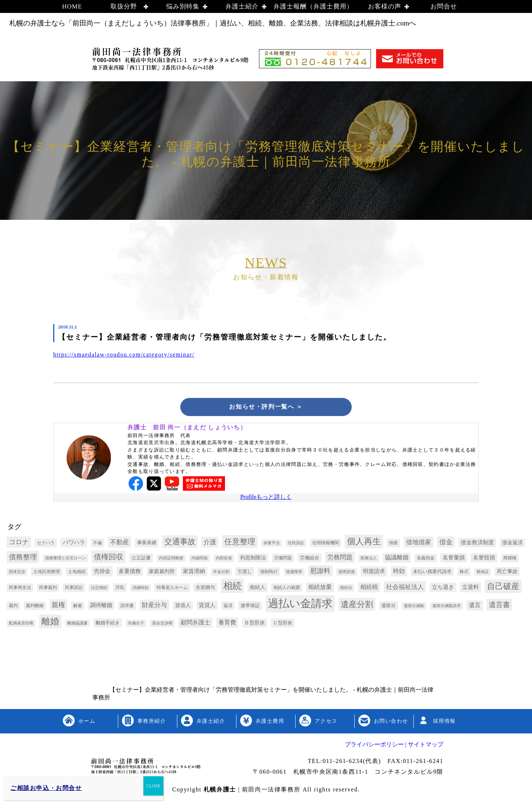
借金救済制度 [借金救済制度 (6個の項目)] (477, 544)
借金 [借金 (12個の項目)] (446, 543)
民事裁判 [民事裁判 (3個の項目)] (48, 589)
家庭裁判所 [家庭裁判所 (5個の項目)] (162, 573)
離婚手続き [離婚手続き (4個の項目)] (108, 624)
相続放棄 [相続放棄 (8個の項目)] (320, 588)
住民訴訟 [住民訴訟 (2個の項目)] (296, 544)
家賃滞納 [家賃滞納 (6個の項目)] (194, 572)
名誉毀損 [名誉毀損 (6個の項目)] (484, 559)
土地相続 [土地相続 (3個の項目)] (77, 573)
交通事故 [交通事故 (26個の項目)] (180, 543)
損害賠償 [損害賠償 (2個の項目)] (347, 573)
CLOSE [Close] (153, 786)
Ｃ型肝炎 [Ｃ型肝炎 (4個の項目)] (283, 624)
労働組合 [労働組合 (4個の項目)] (310, 559)
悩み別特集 (183, 6)
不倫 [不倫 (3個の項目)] (98, 544)
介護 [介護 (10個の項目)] (210, 543)
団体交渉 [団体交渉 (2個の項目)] (17, 573)
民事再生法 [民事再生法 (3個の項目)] (20, 589)
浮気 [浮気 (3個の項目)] (120, 589)
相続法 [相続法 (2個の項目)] (346, 589)
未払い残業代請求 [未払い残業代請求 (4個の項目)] (432, 573)
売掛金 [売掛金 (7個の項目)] (102, 572)
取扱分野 (124, 6)
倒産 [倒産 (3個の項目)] (393, 544)
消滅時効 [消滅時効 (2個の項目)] (140, 589)
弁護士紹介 (242, 6)
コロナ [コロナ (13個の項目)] (19, 543)
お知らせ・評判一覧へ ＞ (266, 407)
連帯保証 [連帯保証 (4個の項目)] (250, 607)
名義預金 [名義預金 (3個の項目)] (426, 559)
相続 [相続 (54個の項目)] (232, 587)
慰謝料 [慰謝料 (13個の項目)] (320, 572)
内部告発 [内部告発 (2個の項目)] (224, 559)
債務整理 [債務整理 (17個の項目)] (23, 558)
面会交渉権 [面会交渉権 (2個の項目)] (162, 624)
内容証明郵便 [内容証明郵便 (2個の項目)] (171, 559)
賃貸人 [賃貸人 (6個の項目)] (207, 606)
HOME (72, 6)
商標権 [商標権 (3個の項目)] (510, 559)
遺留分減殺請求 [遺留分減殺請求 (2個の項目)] (446, 607)
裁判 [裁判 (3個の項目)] (13, 607)
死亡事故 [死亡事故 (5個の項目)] (507, 573)
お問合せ (444, 6)
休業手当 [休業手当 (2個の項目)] (272, 544)
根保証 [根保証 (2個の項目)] (483, 573)
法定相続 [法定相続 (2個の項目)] (99, 589)
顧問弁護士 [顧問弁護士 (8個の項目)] (195, 624)
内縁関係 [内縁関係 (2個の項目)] (199, 559)
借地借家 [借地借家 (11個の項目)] (419, 543)
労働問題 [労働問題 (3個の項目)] (283, 559)
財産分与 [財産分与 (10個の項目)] (154, 606)
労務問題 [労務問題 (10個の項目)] (340, 558)
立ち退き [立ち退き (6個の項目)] (443, 588)
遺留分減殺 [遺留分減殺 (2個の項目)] (414, 607)
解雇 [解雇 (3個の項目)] (78, 607)
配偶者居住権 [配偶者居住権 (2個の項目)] (21, 624)
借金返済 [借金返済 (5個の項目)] (512, 544)
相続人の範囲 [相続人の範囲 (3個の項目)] (287, 589)
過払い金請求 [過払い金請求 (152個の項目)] (300, 604)
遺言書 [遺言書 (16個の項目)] (499, 606)
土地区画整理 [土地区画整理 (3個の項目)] (47, 573)
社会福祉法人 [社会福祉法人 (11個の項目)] (405, 588)
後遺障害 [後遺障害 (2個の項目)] (294, 573)
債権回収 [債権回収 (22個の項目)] (109, 558)
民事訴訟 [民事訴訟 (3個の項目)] (74, 589)
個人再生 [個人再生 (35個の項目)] (364, 543)
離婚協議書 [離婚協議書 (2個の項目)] (77, 624)
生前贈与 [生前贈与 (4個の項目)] (205, 588)
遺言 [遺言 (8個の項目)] (475, 606)
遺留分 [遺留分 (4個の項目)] (388, 607)
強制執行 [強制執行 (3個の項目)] (269, 573)
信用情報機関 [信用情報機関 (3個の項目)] (325, 544)
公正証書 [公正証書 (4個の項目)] (141, 559)
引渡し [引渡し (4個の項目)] (245, 573)
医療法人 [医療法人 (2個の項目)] (369, 559)
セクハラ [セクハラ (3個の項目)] (46, 544)
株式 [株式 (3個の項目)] (464, 573)
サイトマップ (425, 745)
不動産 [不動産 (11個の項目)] (120, 543)
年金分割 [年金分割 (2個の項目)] (221, 573)
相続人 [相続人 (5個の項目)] (258, 588)
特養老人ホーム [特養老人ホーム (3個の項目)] (172, 589)
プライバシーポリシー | (376, 745)
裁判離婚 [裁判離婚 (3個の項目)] (35, 607)
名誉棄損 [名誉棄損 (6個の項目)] (454, 559)
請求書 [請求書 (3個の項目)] (127, 607)
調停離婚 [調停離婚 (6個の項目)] (101, 606)
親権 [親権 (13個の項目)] (58, 606)
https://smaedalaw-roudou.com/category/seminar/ (125, 355)
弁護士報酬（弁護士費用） (313, 6)
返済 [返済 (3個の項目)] (228, 607)
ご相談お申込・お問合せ (46, 788)
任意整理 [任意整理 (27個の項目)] (240, 543)
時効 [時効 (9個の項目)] (399, 572)
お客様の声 (385, 6)
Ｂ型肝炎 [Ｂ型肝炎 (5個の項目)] (255, 624)
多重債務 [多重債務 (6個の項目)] (130, 572)
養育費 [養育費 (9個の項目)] (227, 624)
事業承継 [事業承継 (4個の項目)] (147, 544)
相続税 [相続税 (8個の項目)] (369, 588)
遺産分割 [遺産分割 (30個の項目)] (357, 606)
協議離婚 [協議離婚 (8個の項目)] (397, 558)
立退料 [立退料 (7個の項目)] (470, 588)
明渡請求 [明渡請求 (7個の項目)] (374, 572)
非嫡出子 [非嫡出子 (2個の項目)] (136, 624)
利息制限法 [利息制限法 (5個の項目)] (253, 559)
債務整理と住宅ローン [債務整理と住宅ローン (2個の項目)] (65, 559)
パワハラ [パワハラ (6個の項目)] (74, 544)
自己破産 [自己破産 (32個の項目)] (503, 587)
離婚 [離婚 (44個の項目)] (50, 623)
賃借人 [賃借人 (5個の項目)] (183, 607)
